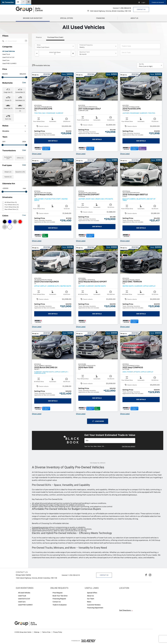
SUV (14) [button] (8, 119)
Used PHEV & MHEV (9, 63)
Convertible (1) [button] (20, 92)
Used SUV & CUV (8, 57)
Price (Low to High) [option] (146, 66)
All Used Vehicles (9, 51)
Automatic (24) (8, 158)
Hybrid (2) (8, 177)
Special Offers (67, 18)
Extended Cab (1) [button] (20, 110)
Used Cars (6, 60)
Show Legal (37, 154)
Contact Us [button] (141, 9)
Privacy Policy (58, 632)
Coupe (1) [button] (8, 100)
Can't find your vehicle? (129, 446)
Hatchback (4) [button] (20, 100)
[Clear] (26, 41)
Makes (14, 126)
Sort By (141, 64)
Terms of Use (46, 632)
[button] (8, 2)
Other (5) (20, 158)
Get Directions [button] (125, 610)
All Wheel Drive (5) (11, 202)
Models (14, 131)
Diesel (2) (8, 172)
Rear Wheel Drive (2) (11, 209)
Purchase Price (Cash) (55, 37)
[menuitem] (33, 18)
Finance (39, 37)
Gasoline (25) (20, 172)
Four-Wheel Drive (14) (12, 205)
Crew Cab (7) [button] (8, 108)
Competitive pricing (40, 527)
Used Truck (6, 54)
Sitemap (37, 632)
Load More (98, 421)
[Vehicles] (110, 441)
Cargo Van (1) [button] (8, 92)
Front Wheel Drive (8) (12, 207)
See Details (53, 141)
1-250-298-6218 (125, 8)
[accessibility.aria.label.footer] (88, 641)
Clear (24, 82)
